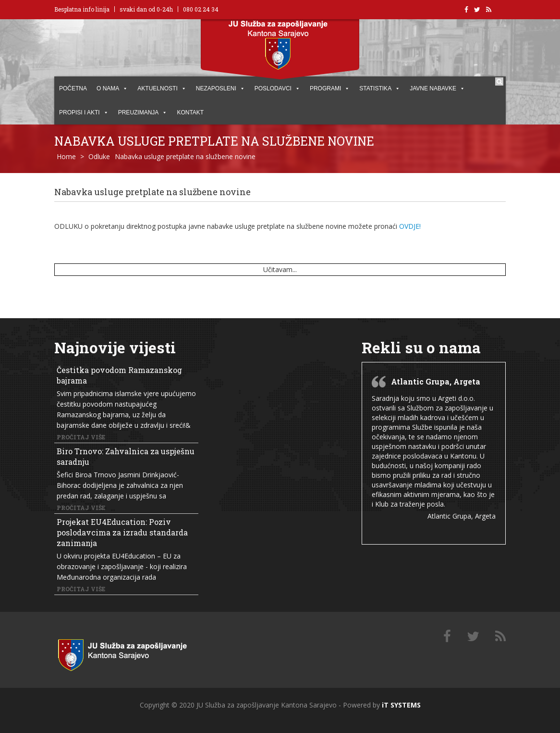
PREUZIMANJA (143, 112)
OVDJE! (410, 226)
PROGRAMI (330, 88)
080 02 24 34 (201, 9)
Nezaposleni (220, 88)
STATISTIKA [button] (380, 88)
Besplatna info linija (82, 9)
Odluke (99, 156)
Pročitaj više (81, 437)
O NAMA (112, 88)
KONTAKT (190, 112)
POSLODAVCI (277, 88)
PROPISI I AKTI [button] (84, 112)
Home (66, 156)
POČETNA (73, 88)
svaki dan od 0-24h (146, 9)
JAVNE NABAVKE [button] (437, 88)
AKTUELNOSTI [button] (162, 88)
